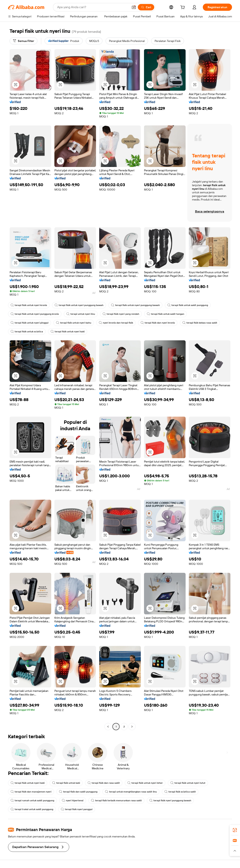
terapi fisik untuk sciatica (27, 332)
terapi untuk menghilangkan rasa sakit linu (131, 792)
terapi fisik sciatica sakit (180, 792)
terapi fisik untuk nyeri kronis (29, 305)
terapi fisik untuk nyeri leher (145, 783)
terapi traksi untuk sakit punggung (32, 809)
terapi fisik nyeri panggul (77, 809)
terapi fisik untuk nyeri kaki (68, 332)
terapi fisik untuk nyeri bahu (74, 323)
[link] (235, 830)
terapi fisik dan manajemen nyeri (31, 792)
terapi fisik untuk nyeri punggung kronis (35, 314)
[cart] (183, 8)
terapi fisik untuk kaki (66, 783)
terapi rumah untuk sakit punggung (32, 800)
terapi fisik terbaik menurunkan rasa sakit (116, 800)
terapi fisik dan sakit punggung (78, 792)
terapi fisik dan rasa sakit (104, 783)
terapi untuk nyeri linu (81, 314)
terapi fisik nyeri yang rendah (121, 314)
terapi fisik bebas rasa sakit (200, 323)
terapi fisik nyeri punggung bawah (170, 800)
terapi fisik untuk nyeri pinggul (29, 323)
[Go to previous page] (108, 727)
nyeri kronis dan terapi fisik (116, 323)
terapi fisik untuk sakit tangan (165, 314)
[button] (134, 7)
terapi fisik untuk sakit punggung (188, 305)
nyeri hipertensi (73, 800)
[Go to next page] (132, 727)
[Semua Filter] (23, 41)
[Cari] (146, 7)
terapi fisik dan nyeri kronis (158, 323)
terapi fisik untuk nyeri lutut (188, 783)
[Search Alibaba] (93, 7)
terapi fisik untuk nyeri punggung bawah (79, 305)
